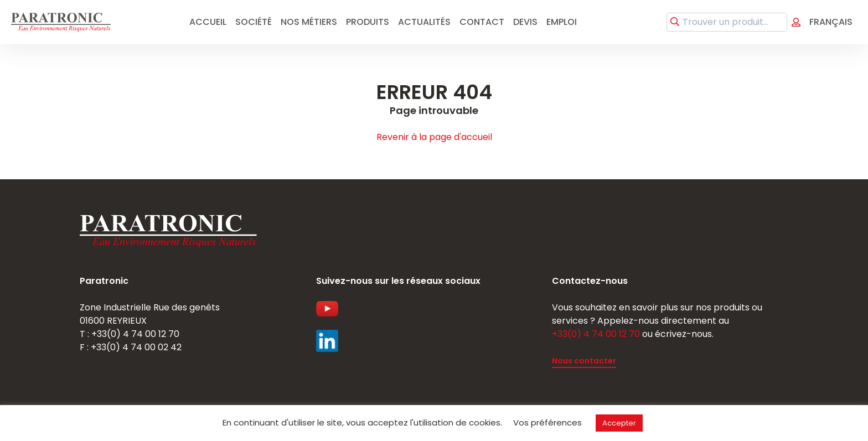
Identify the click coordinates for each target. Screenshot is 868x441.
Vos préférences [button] (547, 422)
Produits (368, 22)
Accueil (208, 22)
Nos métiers (309, 22)
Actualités (424, 22)
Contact (482, 22)
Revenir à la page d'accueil (434, 137)
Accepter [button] (619, 423)
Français (831, 22)
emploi (562, 22)
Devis (525, 22)
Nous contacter (584, 361)
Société (254, 22)
